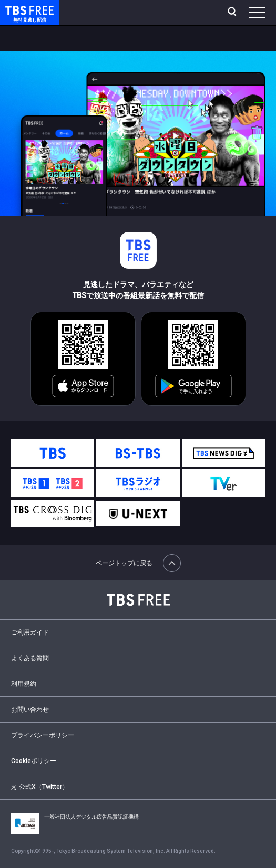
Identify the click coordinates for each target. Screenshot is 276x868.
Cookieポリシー (34, 761)
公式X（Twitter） (40, 787)
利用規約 (24, 684)
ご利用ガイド (30, 632)
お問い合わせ (30, 710)
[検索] (233, 13)
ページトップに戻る (138, 563)
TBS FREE (17, 10)
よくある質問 (30, 658)
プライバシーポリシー (43, 735)
